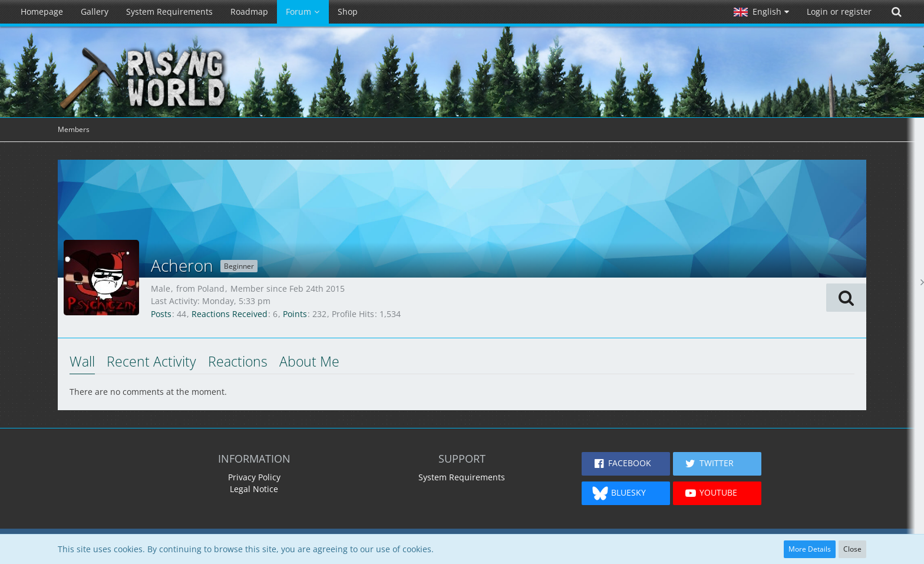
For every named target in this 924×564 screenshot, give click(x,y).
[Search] (896, 12)
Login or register (839, 11)
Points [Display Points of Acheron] (295, 314)
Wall (82, 361)
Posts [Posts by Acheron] (161, 314)
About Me (309, 361)
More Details (810, 549)
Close (852, 549)
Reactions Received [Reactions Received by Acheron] (230, 314)
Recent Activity (151, 361)
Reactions (238, 361)
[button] (761, 12)
